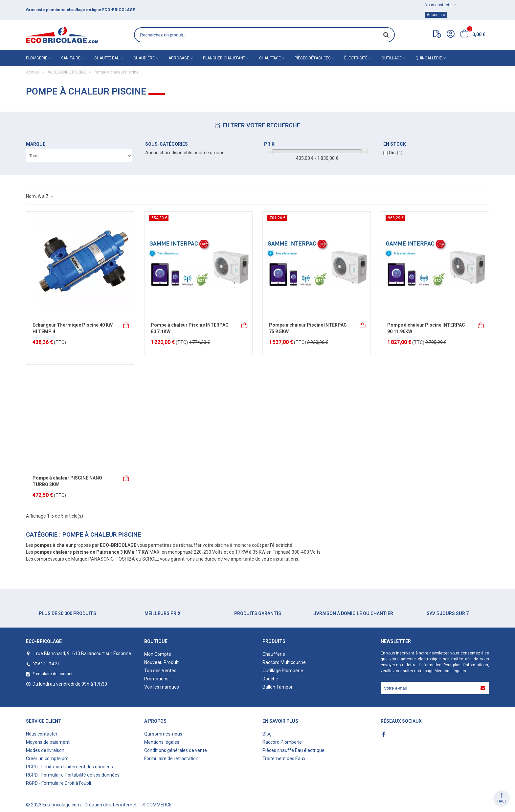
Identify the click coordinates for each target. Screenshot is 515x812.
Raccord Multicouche (284, 662)
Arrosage (179, 58)
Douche (270, 679)
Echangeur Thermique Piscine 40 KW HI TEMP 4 (73, 328)
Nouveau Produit (161, 662)
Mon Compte (158, 654)
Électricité (356, 58)
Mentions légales (450, 671)
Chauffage (270, 58)
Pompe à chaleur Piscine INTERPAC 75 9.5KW (308, 328)
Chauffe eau (107, 58)
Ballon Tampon (278, 687)
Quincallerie (429, 58)
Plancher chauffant (224, 58)
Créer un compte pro (47, 759)
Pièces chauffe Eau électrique (293, 750)
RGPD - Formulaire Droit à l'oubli (58, 783)
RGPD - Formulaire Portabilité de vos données (73, 775)
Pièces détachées (313, 58)
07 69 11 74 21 (46, 664)
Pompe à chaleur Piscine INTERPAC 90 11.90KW (426, 328)
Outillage (392, 58)
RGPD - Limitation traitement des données (69, 767)
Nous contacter (42, 734)
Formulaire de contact (53, 674)
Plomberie (37, 58)
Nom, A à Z (40, 196)
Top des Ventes (160, 671)
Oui (396, 153)
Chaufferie (274, 654)
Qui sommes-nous (163, 734)
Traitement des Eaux (284, 759)
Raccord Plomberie (282, 742)
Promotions (156, 679)
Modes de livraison (45, 750)
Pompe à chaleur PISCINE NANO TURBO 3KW (67, 481)
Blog (267, 734)
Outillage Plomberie (283, 671)
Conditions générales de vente (176, 750)
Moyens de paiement (48, 742)
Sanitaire (71, 58)
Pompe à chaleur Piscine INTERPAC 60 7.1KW (190, 328)
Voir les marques (162, 687)
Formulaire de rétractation (171, 759)
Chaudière (144, 58)
